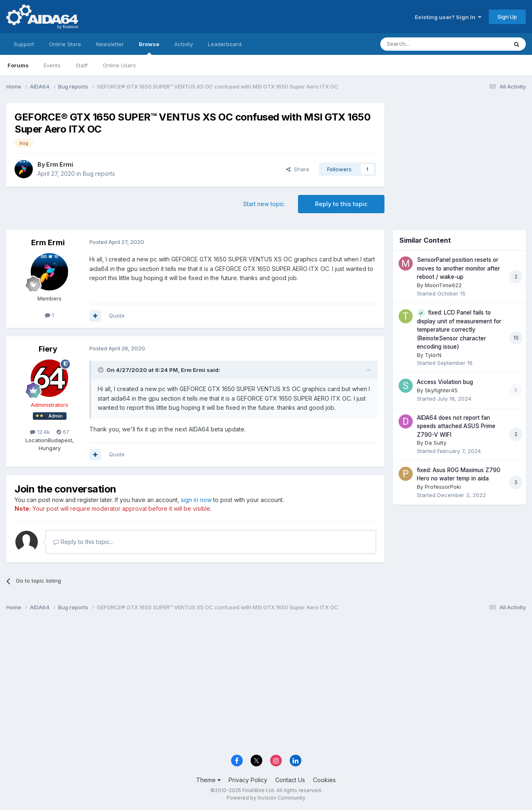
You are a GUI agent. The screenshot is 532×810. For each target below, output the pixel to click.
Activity (183, 44)
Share (298, 169)
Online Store (65, 44)
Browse (149, 48)
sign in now (196, 500)
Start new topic (264, 204)
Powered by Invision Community (266, 798)
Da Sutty (436, 443)
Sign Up (507, 17)
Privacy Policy (248, 780)
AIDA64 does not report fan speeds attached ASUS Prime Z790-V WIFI (456, 426)
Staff (82, 65)
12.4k (40, 432)
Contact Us (290, 780)
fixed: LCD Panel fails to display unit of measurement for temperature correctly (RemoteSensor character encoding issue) (459, 330)
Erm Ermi (60, 164)
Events (52, 65)
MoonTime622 (443, 285)
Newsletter (110, 44)
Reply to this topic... (83, 542)
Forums (18, 65)
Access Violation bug (445, 382)
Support (24, 44)
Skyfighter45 (441, 390)
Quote (117, 315)
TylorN (433, 355)
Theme (208, 780)
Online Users (119, 65)
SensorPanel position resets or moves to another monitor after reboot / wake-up (458, 268)
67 (63, 432)
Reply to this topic (341, 204)
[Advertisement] (459, 159)
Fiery (48, 349)
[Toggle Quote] (101, 370)
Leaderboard (225, 44)
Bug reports (99, 174)
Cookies (324, 780)
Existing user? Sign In (448, 17)
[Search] (423, 44)
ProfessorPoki (443, 487)
